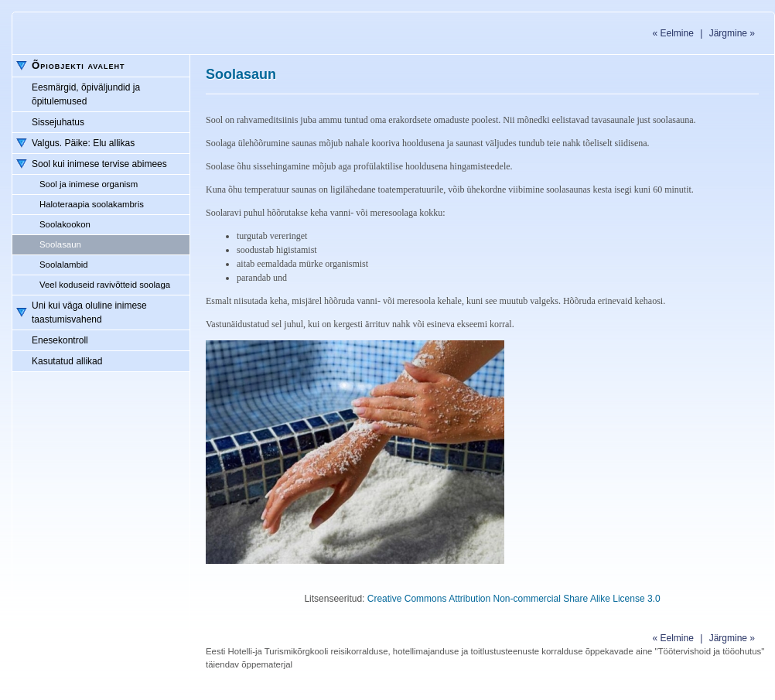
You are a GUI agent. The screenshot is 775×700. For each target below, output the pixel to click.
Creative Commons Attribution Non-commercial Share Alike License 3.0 (514, 599)
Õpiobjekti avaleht (79, 65)
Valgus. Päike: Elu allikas (83, 143)
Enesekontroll (60, 340)
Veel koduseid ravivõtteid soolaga (105, 285)
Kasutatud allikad (67, 361)
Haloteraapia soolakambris (92, 204)
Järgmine (732, 33)
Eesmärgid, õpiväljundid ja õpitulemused (86, 94)
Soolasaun (60, 244)
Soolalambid (64, 265)
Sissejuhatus (58, 122)
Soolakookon (65, 224)
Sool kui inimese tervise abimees (99, 164)
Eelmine (673, 33)
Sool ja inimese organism (89, 184)
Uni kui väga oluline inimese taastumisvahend (89, 312)
